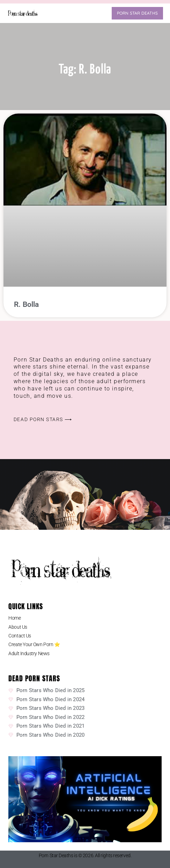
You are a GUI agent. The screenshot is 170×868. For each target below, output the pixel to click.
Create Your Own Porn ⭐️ (34, 644)
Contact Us (20, 636)
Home (14, 618)
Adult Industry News (29, 653)
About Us (18, 627)
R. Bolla (27, 304)
